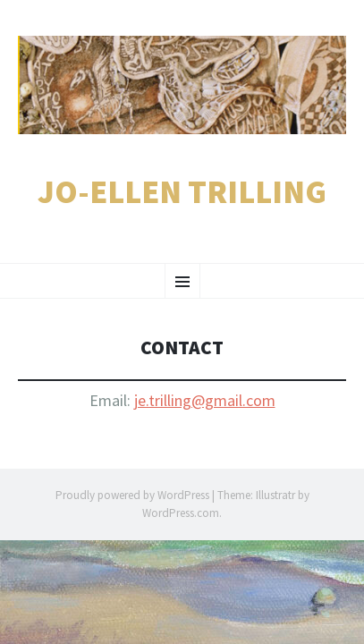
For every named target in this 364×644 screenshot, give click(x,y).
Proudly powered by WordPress (132, 495)
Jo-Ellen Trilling (182, 192)
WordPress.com (181, 513)
